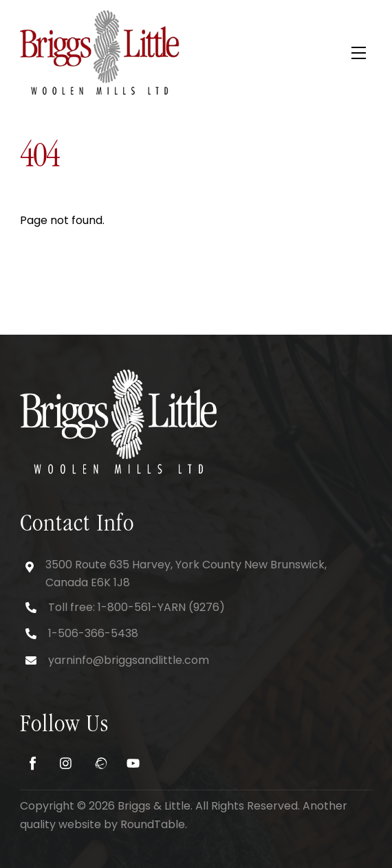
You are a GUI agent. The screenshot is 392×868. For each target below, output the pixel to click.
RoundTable (153, 824)
